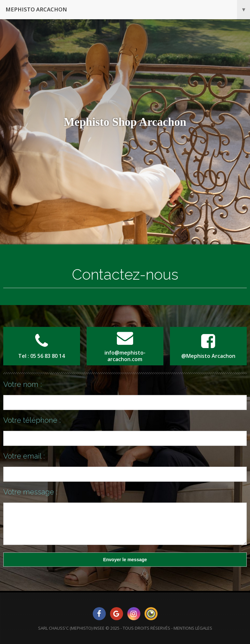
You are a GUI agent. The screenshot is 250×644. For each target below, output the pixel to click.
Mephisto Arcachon (128, 10)
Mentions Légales (193, 628)
